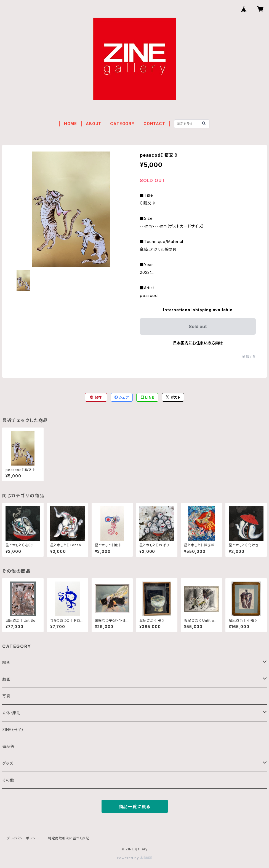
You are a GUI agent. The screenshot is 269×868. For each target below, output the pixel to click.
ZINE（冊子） (13, 730)
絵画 (6, 662)
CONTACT (154, 124)
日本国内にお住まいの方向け (198, 343)
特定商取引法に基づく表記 (69, 838)
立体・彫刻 (11, 713)
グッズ (8, 763)
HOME (70, 124)
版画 (6, 679)
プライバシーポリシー (23, 838)
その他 (8, 780)
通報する (249, 357)
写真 (6, 696)
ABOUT (94, 124)
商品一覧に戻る (135, 807)
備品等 (8, 746)
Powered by (135, 858)
